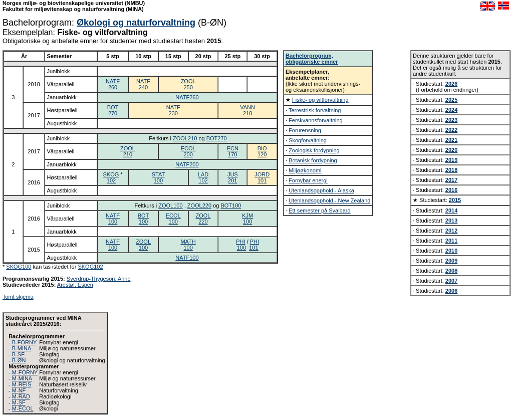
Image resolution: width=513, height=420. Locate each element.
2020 (451, 150)
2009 (451, 261)
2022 (451, 130)
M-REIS (22, 384)
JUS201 (233, 177)
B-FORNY (25, 342)
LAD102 (203, 177)
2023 (451, 120)
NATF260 (113, 84)
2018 (451, 170)
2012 (451, 231)
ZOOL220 (199, 205)
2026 (451, 84)
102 (111, 180)
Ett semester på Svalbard (320, 211)
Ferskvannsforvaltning (316, 120)
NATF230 (173, 110)
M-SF (19, 402)
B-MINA (22, 348)
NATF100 (113, 219)
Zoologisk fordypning (314, 150)
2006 (451, 291)
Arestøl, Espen (75, 285)
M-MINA (22, 378)
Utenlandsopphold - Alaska (321, 190)
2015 (455, 200)
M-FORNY (25, 372)
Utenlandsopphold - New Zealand (329, 200)
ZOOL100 (170, 205)
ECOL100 (173, 219)
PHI (240, 242)
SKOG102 (90, 267)
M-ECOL (23, 408)
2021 (451, 140)
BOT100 (231, 205)
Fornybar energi (308, 180)
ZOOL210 (185, 138)
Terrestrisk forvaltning (315, 110)
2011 (451, 241)
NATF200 (187, 164)
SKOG (111, 174)
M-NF (19, 390)
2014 (451, 211)
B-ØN (19, 360)
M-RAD (21, 396)
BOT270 (113, 110)
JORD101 (262, 177)
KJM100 (247, 219)
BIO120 (262, 151)
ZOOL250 (188, 84)
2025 (451, 100)
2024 (451, 110)
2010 (451, 251)
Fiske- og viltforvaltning (320, 100)
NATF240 (143, 84)
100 (241, 248)
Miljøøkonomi (305, 170)
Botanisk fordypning (313, 160)
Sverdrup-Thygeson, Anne (99, 279)
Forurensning (305, 130)
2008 (451, 271)
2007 (451, 281)
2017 (451, 180)
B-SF (18, 354)
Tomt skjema (18, 297)
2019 (451, 160)
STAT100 (158, 177)
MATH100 (188, 245)
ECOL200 (188, 151)
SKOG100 (19, 267)
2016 (451, 190)
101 (253, 248)
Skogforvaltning (308, 140)
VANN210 (247, 110)
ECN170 (233, 151)
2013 (451, 221)
